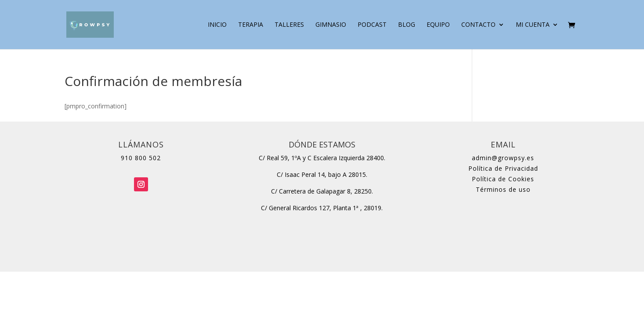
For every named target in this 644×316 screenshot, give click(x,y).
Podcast (372, 25)
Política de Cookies (503, 179)
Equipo (438, 25)
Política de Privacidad (503, 168)
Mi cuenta (533, 25)
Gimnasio (331, 25)
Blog (407, 25)
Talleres (289, 25)
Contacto (478, 25)
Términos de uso (503, 189)
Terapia (251, 25)
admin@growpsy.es (503, 158)
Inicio (217, 25)
